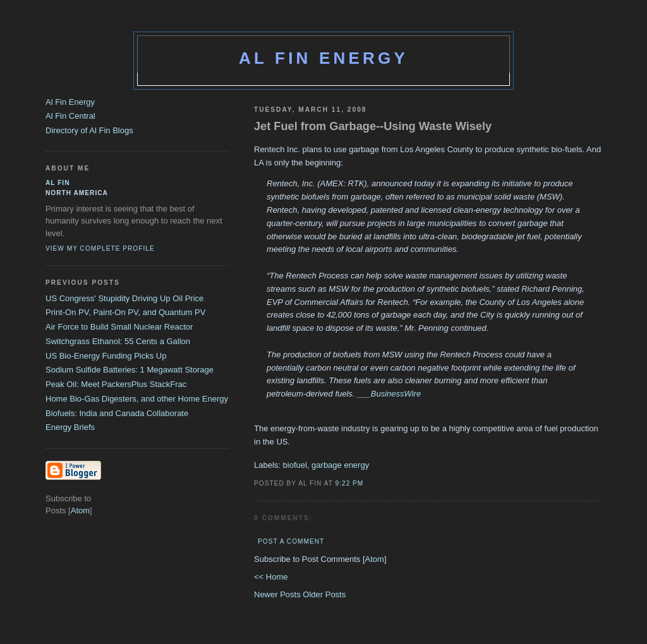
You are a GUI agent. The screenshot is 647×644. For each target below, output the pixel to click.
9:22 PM (350, 483)
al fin (58, 183)
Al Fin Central (70, 116)
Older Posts (324, 594)
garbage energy (340, 465)
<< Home (271, 577)
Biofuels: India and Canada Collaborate (117, 413)
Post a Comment (291, 541)
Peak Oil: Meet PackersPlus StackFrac (116, 384)
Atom (375, 559)
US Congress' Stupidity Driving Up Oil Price (124, 298)
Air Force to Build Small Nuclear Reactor (119, 327)
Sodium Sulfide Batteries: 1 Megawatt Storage (130, 370)
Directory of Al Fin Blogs (89, 130)
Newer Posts (278, 594)
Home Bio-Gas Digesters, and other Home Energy (137, 399)
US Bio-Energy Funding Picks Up (106, 356)
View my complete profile (100, 248)
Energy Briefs (70, 427)
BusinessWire (396, 394)
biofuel (295, 465)
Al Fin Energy (323, 58)
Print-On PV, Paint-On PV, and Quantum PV (125, 312)
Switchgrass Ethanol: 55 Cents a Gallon (118, 341)
